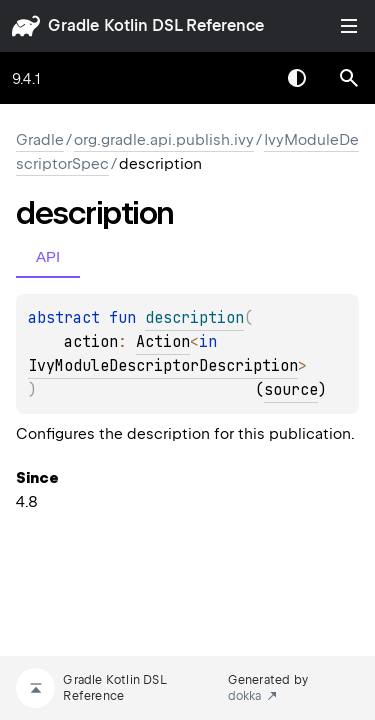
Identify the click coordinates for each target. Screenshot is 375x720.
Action (163, 342)
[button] (349, 78)
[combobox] (245, 78)
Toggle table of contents (349, 26)
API (48, 256)
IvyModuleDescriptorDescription (163, 366)
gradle (73, 25)
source (291, 390)
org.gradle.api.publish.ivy (164, 140)
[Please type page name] (349, 78)
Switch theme (297, 78)
